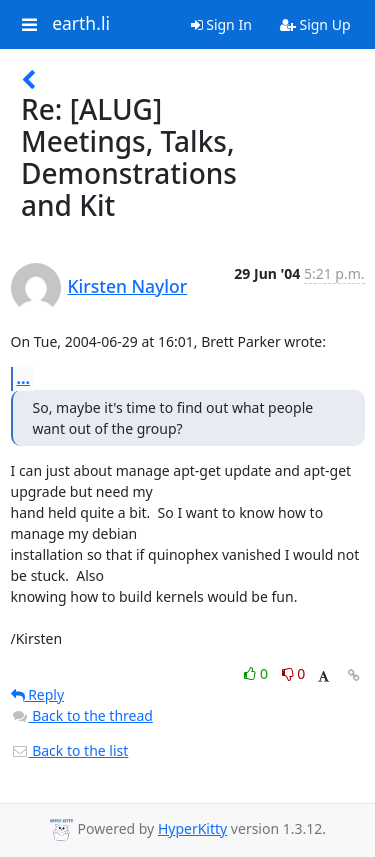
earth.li (81, 24)
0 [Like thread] (257, 673)
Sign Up (315, 24)
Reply (38, 694)
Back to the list (70, 750)
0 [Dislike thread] (294, 673)
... (24, 378)
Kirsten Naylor (128, 286)
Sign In (221, 24)
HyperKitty (192, 828)
